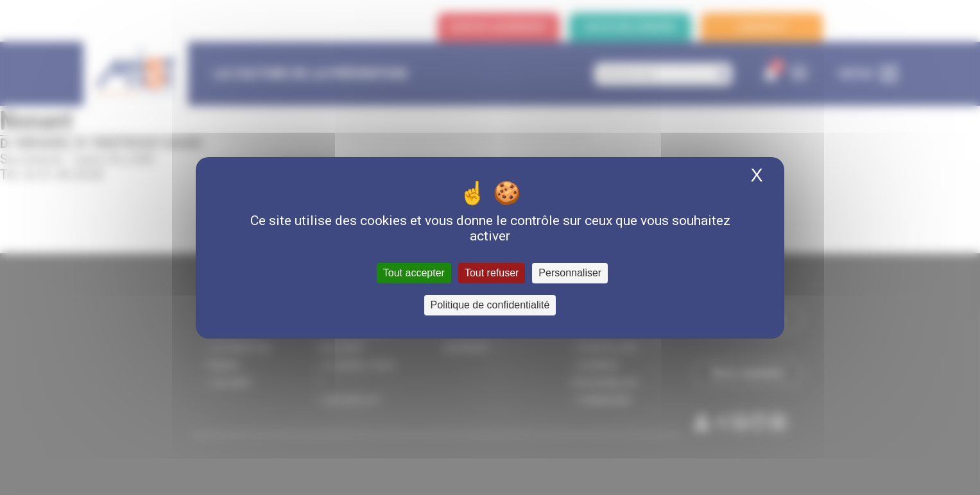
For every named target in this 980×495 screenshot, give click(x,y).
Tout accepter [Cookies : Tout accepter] (414, 273)
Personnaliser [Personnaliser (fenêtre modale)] (570, 273)
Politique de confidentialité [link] (490, 305)
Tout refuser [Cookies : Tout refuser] (492, 273)
